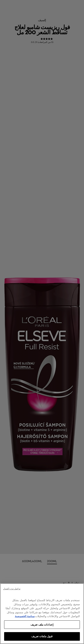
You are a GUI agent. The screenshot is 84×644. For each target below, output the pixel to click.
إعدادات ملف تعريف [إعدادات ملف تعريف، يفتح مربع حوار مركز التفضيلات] (42, 625)
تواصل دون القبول (12, 589)
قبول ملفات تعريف (42, 636)
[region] (42, 614)
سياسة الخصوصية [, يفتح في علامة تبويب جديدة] (25, 616)
